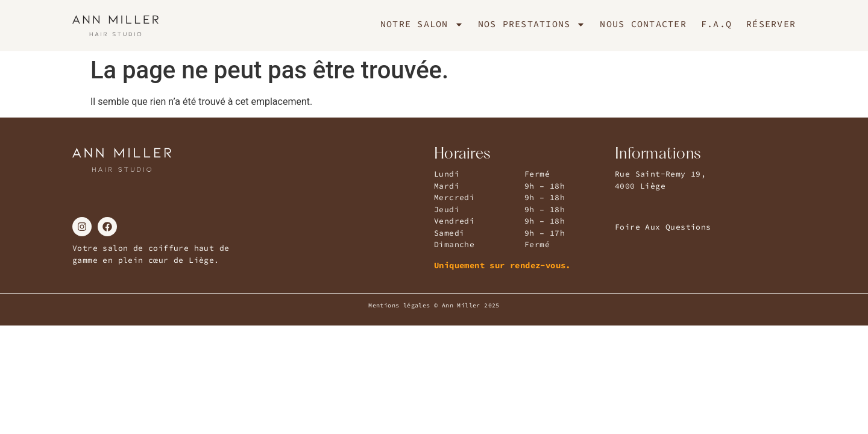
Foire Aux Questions (663, 227)
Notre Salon (422, 24)
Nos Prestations (532, 24)
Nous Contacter (643, 24)
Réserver (771, 24)
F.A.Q (716, 24)
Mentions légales (399, 305)
